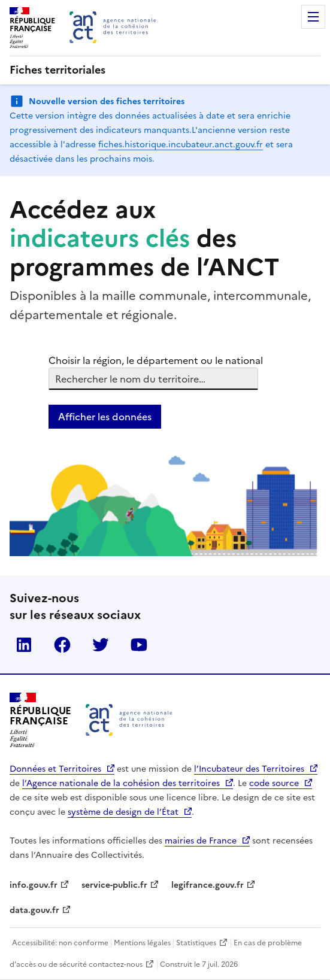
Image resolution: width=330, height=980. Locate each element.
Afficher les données (105, 417)
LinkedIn (24, 645)
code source (274, 783)
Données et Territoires (55, 769)
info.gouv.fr (34, 885)
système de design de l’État (123, 812)
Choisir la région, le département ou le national (156, 360)
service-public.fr (114, 885)
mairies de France (201, 841)
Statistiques (196, 943)
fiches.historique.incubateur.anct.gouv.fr (181, 145)
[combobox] (56, 379)
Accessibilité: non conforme (60, 943)
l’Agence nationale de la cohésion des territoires (121, 783)
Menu (313, 17)
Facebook (62, 645)
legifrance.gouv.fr (208, 885)
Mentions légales (142, 943)
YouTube (139, 645)
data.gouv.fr (34, 910)
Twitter (101, 645)
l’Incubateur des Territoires (249, 769)
